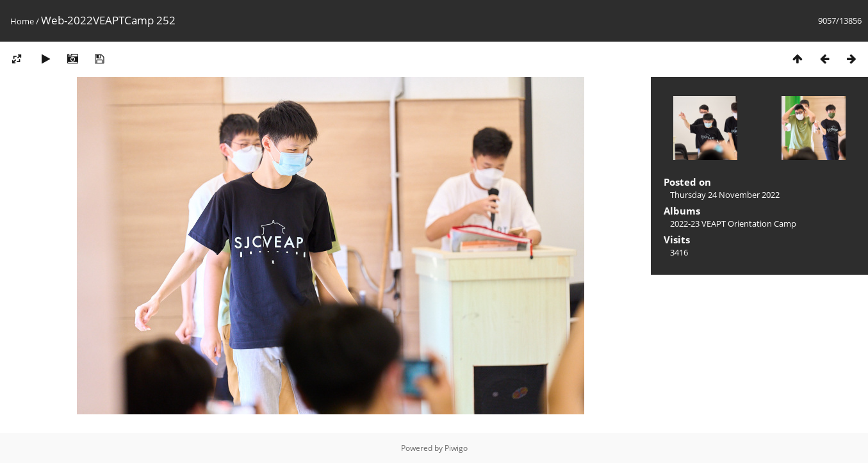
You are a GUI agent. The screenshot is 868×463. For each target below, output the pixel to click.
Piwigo (456, 448)
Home (22, 21)
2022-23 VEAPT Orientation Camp (733, 223)
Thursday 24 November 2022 (725, 195)
